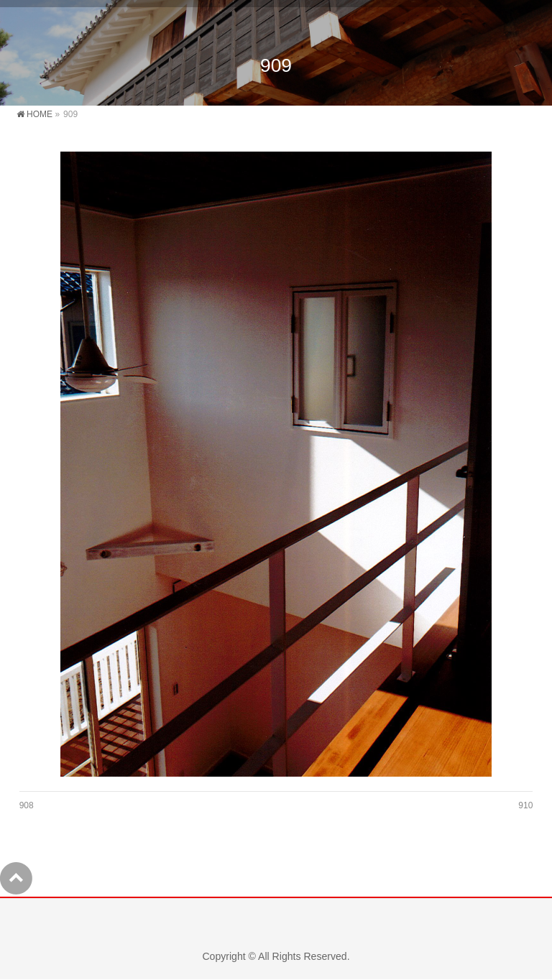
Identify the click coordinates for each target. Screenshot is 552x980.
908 (27, 805)
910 (525, 805)
